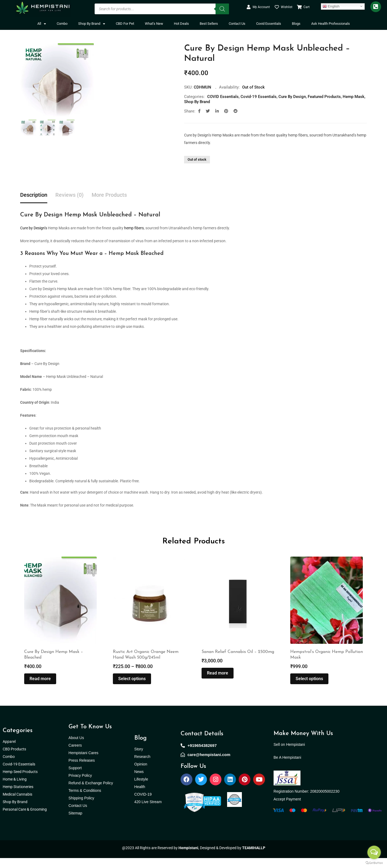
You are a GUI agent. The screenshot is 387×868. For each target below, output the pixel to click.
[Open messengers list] (374, 852)
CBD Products (14, 759)
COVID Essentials (223, 97)
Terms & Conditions (85, 800)
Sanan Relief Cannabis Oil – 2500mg (238, 662)
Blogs (296, 24)
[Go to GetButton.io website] (374, 863)
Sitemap (75, 823)
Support (75, 778)
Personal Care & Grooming (25, 819)
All (42, 24)
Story (139, 759)
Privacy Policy (80, 785)
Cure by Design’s (34, 228)
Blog (141, 748)
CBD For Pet (125, 24)
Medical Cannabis (18, 804)
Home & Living (15, 789)
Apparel (9, 751)
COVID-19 (143, 804)
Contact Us (237, 24)
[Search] (222, 9)
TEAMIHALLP (254, 858)
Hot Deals (181, 24)
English (331, 6)
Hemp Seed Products (21, 781)
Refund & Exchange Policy (91, 793)
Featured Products (324, 97)
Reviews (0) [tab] (69, 195)
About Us (76, 747)
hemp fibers (134, 228)
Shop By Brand (92, 24)
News (139, 781)
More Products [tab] (109, 195)
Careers (75, 755)
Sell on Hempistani (289, 754)
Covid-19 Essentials (259, 97)
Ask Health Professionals (331, 24)
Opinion (141, 774)
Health (140, 796)
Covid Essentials (269, 24)
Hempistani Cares (83, 762)
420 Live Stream (148, 811)
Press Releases (82, 770)
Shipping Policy (81, 808)
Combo (62, 24)
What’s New (154, 24)
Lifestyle (141, 789)
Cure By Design (292, 97)
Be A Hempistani (287, 767)
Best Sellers (209, 24)
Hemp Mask (354, 97)
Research (142, 766)
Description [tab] (34, 195)
